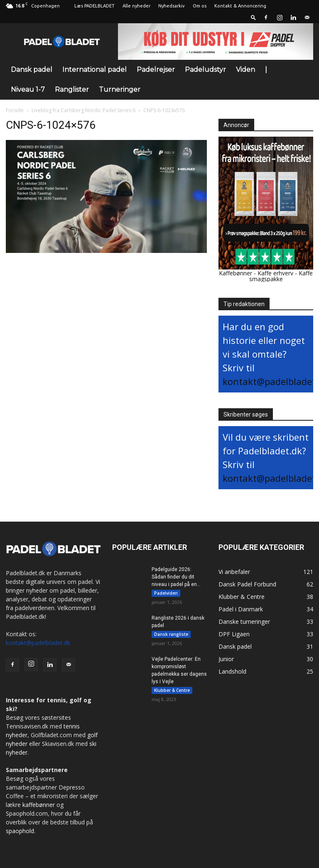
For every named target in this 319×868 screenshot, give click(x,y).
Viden (245, 70)
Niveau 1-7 (28, 89)
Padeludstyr (205, 70)
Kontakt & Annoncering (240, 6)
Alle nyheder (136, 6)
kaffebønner (39, 805)
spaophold (20, 831)
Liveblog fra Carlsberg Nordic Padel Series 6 (83, 110)
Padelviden (166, 593)
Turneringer (120, 89)
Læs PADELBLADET (94, 6)
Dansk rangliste (171, 634)
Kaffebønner (236, 273)
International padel (94, 70)
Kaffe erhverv (275, 273)
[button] (253, 17)
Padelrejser (156, 70)
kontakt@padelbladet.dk (38, 643)
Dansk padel (32, 70)
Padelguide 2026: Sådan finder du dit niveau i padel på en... (176, 577)
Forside (15, 110)
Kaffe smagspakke (281, 276)
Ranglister (72, 89)
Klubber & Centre (172, 690)
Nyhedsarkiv (172, 6)
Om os (200, 6)
